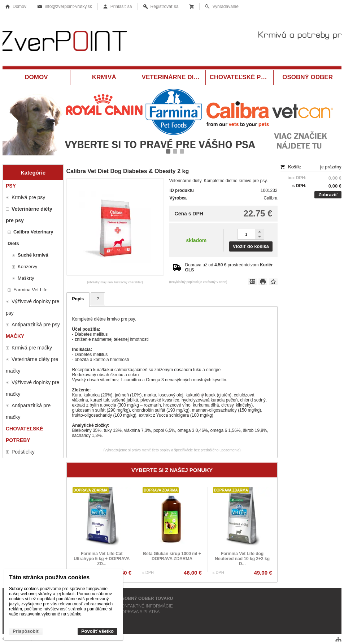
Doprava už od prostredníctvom (229, 267)
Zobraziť (328, 195)
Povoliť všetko (97, 631)
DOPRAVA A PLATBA (139, 612)
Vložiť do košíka (251, 246)
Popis (78, 299)
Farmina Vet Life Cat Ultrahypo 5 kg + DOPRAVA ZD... (102, 559)
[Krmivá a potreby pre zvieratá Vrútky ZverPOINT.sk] (172, 42)
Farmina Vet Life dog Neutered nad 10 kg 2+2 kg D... (242, 559)
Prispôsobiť (26, 631)
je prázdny (331, 167)
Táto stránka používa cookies (49, 577)
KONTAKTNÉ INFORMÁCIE (146, 606)
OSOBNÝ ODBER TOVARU (146, 598)
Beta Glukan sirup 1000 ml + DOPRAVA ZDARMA (172, 556)
